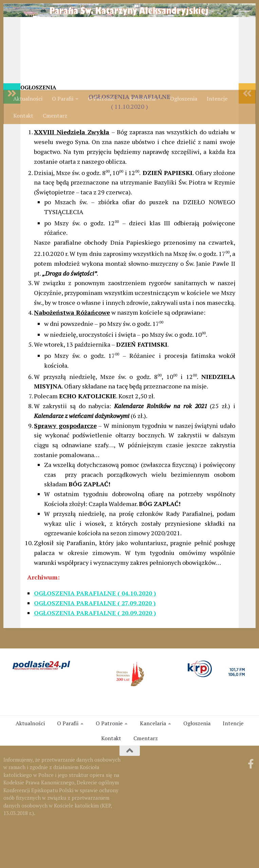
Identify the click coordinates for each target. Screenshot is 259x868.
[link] (129, 42)
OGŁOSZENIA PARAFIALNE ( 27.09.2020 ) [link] (95, 644)
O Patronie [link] (101, 99)
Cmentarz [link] (55, 116)
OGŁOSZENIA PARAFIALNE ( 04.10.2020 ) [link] (95, 634)
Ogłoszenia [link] (184, 99)
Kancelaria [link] (142, 99)
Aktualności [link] (28, 99)
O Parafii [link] (63, 99)
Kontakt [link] (23, 116)
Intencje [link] (217, 99)
